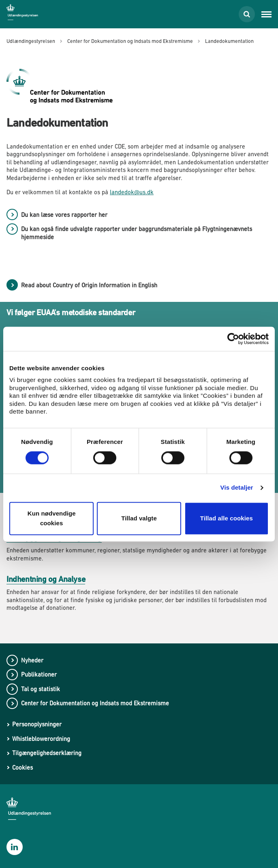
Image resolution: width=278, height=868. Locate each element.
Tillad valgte (139, 518)
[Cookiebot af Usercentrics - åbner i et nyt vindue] (233, 339)
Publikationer (39, 674)
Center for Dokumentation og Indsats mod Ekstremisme (95, 703)
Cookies (22, 767)
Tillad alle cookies (227, 518)
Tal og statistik (41, 689)
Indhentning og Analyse (46, 579)
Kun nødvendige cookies (52, 518)
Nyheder (32, 660)
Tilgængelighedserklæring (47, 753)
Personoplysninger (37, 724)
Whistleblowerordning (41, 739)
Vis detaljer (237, 488)
